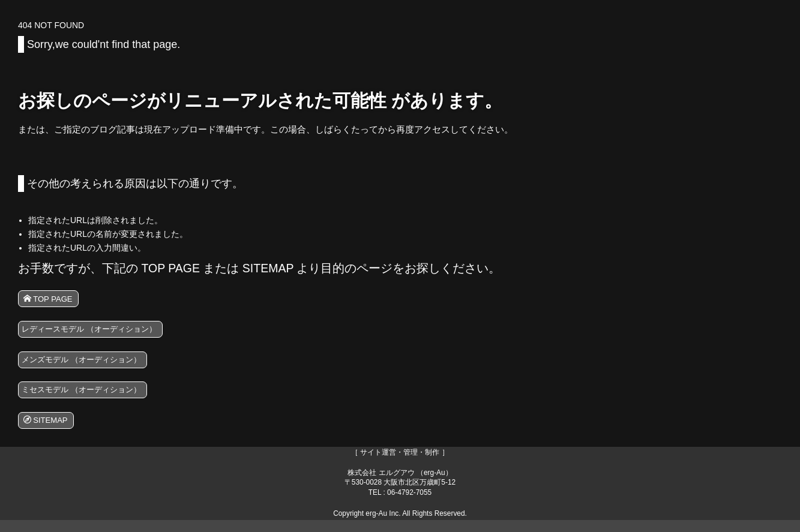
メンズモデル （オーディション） (91, 365)
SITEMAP (49, 430)
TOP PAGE (52, 300)
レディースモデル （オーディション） (100, 333)
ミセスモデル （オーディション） (91, 398)
